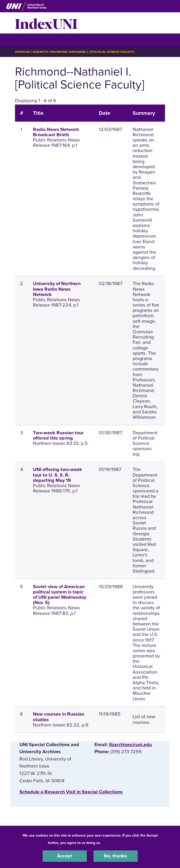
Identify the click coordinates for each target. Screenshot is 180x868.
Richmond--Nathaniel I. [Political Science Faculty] (92, 52)
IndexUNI (46, 23)
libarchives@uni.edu (130, 745)
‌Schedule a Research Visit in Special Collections (71, 792)
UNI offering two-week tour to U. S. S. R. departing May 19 (57, 475)
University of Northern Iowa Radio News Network (57, 289)
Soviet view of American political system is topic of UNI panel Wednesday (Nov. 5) (60, 595)
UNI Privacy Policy (117, 843)
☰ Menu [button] (25, 40)
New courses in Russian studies (59, 717)
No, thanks (115, 856)
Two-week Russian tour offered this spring (58, 435)
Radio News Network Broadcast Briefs (56, 132)
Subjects (40, 52)
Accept (65, 856)
